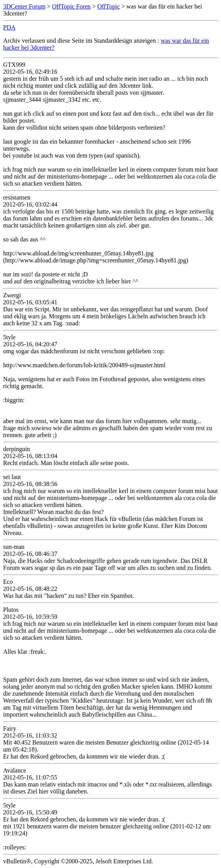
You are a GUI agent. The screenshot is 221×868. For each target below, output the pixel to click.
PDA (9, 27)
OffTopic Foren (71, 6)
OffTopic (108, 6)
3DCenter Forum (24, 6)
